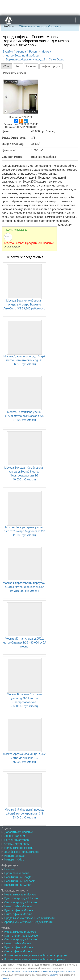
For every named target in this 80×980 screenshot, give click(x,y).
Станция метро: (13, 157)
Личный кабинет (15, 836)
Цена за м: (9, 150)
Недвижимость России (19, 848)
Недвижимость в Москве (20, 895)
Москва (46, 52)
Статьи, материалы (17, 844)
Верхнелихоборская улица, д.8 (26, 59)
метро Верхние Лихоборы (22, 56)
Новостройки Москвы (18, 906)
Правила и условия (17, 873)
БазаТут (8, 52)
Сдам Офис (56, 59)
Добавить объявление (19, 832)
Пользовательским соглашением (19, 971)
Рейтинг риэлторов (17, 840)
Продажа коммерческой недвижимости (29, 918)
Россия (34, 52)
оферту (53, 975)
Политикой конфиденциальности (57, 971)
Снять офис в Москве (18, 914)
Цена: (6, 131)
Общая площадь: (14, 144)
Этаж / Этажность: (14, 138)
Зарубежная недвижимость (22, 852)
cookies (5, 978)
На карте (31, 66)
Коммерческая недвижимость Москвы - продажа (36, 955)
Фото (18, 66)
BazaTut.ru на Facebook (20, 881)
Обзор (7, 66)
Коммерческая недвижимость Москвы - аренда (35, 959)
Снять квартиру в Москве (21, 902)
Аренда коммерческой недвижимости (28, 922)
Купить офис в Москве (19, 910)
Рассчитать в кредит (15, 73)
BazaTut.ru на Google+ (19, 877)
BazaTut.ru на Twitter (17, 885)
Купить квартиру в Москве (21, 898)
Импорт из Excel (15, 856)
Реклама (10, 869)
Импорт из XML (14, 860)
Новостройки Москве (18, 943)
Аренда (21, 52)
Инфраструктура (51, 66)
